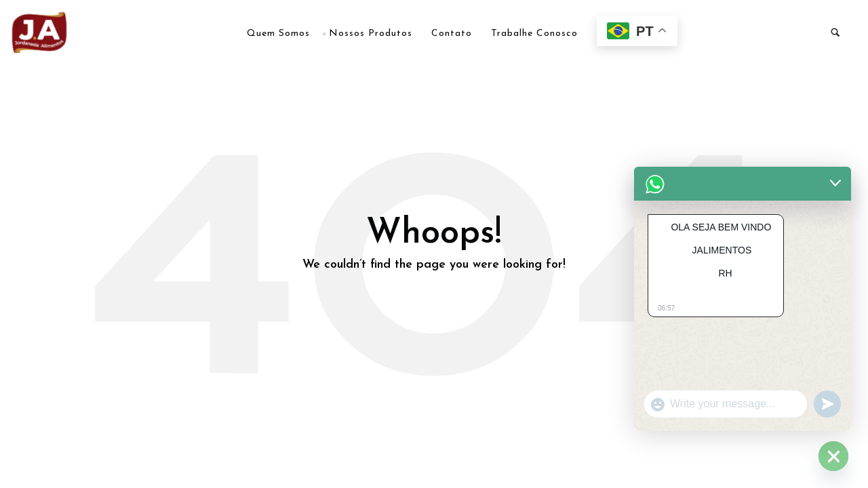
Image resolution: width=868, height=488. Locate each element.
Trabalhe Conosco (534, 34)
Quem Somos (278, 34)
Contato (452, 34)
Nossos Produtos (371, 34)
